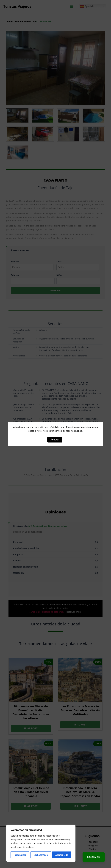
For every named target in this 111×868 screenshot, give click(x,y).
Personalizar (20, 855)
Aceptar (55, 440)
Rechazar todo (41, 855)
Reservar (94, 857)
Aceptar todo (62, 855)
